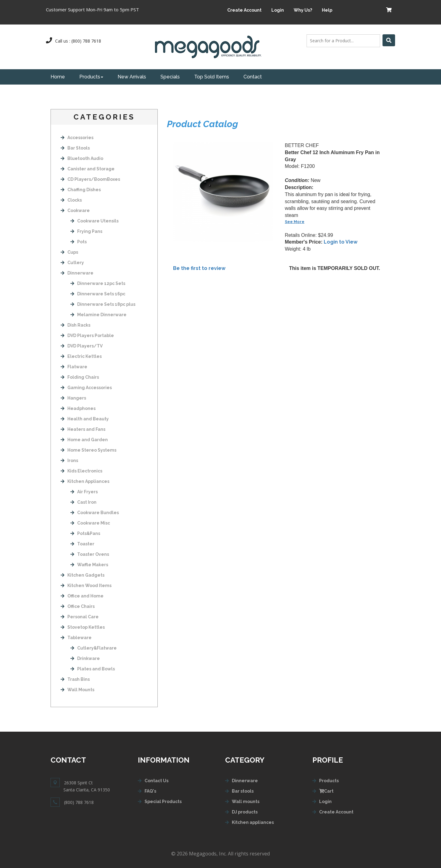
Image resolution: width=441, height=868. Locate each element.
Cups (69, 252)
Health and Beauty (85, 419)
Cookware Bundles (95, 513)
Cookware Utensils (94, 221)
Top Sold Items (212, 77)
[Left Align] (389, 40)
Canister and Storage (88, 169)
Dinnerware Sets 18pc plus (103, 304)
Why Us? (303, 10)
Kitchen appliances (253, 822)
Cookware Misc (90, 523)
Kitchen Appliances (85, 481)
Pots (79, 242)
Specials (170, 77)
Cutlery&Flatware (94, 648)
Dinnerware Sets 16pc (98, 294)
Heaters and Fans (83, 429)
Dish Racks (75, 325)
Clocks (71, 200)
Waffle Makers (89, 565)
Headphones (78, 408)
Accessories (77, 138)
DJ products (245, 812)
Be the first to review (199, 268)
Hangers (73, 398)
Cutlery (72, 263)
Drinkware (85, 658)
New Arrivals (132, 77)
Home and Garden (84, 440)
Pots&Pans (85, 533)
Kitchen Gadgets (83, 575)
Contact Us (156, 781)
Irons (69, 461)
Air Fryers (84, 492)
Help (327, 10)
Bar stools (243, 791)
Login (278, 10)
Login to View (341, 242)
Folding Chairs (80, 377)
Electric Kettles (81, 356)
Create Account (244, 10)
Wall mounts (246, 802)
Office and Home (82, 596)
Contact (253, 77)
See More (295, 222)
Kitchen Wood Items (86, 586)
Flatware (74, 367)
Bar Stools (75, 148)
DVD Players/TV (82, 346)
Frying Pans (86, 231)
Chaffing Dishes (81, 190)
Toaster (82, 544)
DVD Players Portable (87, 335)
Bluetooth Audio (82, 158)
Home (58, 77)
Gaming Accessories (86, 388)
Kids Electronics (81, 471)
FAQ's (150, 791)
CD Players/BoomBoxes (90, 179)
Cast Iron (83, 502)
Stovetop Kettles (83, 627)
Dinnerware (77, 273)
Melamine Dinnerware (98, 315)
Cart (326, 791)
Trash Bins (75, 679)
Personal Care (80, 617)
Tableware (76, 638)
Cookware (75, 210)
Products (91, 77)
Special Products (163, 802)
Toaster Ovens (90, 554)
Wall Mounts (77, 690)
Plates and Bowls (93, 669)
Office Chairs (78, 606)
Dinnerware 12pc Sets (98, 283)
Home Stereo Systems (89, 450)
